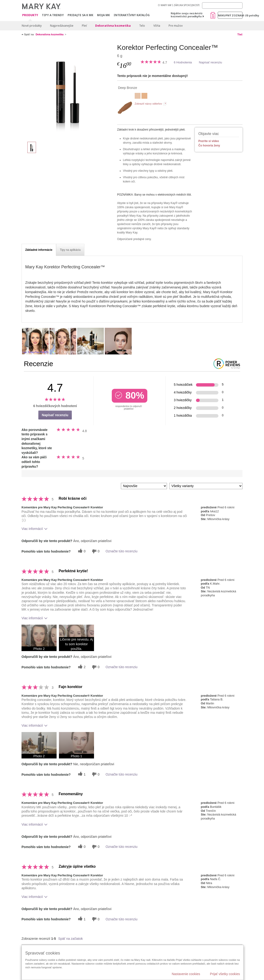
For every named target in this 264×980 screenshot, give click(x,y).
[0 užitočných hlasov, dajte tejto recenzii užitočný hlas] (81, 551)
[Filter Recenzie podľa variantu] (206, 486)
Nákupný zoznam (230, 15)
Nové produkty (32, 26)
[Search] (222, 5)
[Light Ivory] (138, 96)
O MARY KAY (165, 5)
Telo (142, 26)
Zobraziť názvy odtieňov (148, 104)
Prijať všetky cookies (225, 974)
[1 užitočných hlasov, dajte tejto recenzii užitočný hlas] (81, 774)
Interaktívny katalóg (132, 15)
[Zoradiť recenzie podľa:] (144, 486)
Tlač (240, 34)
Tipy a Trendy (53, 15)
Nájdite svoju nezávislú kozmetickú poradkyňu (187, 15)
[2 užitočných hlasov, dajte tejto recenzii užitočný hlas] (81, 667)
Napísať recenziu (211, 62)
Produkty (30, 15)
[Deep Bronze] (68, 90)
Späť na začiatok (71, 939)
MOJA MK (103, 15)
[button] (39, 638)
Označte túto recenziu (122, 551)
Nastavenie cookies (186, 974)
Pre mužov (176, 26)
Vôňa (157, 26)
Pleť (84, 26)
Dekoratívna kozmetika (113, 26)
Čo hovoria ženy (209, 146)
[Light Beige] (144, 96)
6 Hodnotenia (183, 62)
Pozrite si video (209, 141)
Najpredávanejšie (62, 26)
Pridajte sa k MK (80, 15)
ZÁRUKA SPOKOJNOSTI (186, 5)
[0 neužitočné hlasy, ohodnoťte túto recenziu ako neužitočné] (95, 551)
